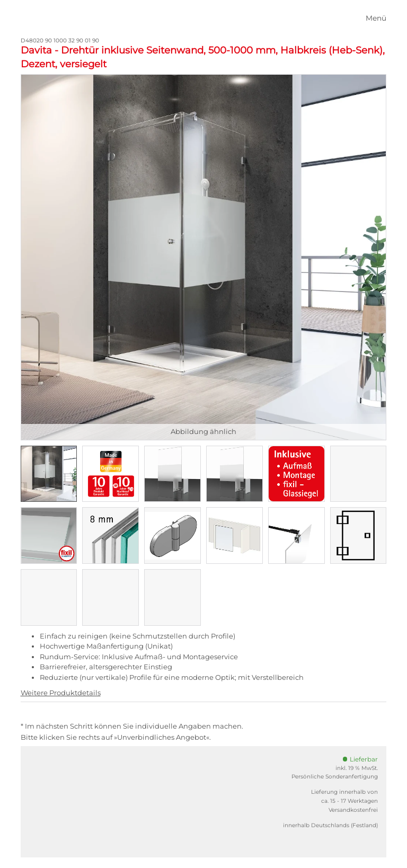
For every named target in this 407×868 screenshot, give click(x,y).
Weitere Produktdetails (61, 693)
